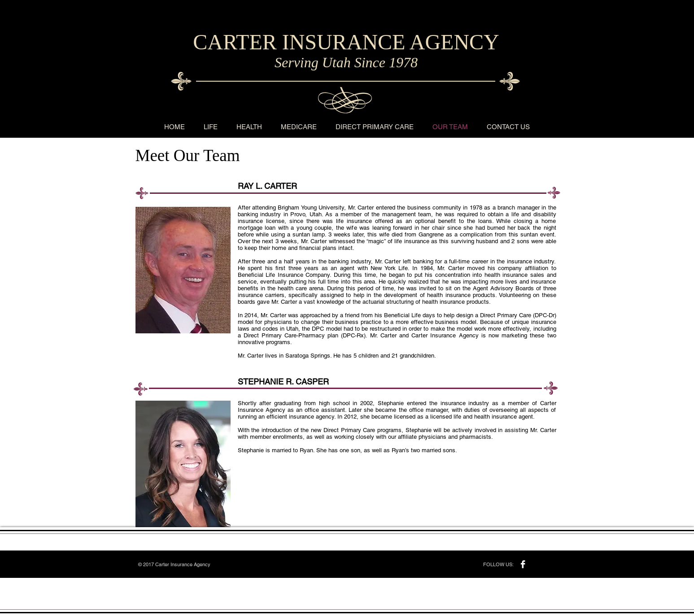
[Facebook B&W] (523, 564)
